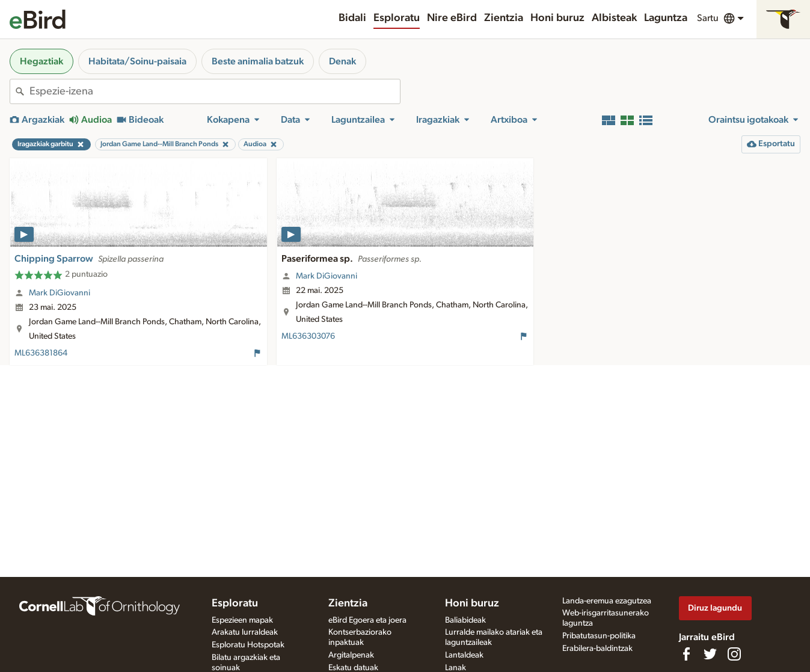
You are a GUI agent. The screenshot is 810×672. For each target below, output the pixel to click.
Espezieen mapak (242, 620)
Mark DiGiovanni (60, 293)
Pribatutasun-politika (599, 636)
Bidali (352, 18)
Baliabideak (465, 620)
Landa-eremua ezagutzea (607, 601)
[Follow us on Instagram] (734, 654)
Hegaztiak (41, 61)
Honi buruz (557, 18)
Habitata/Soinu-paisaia (137, 61)
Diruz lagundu (715, 608)
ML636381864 (41, 353)
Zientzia (504, 18)
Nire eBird (452, 18)
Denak (342, 61)
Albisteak (614, 18)
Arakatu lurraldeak (245, 632)
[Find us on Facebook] (686, 654)
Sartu (708, 18)
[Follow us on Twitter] (710, 654)
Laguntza (666, 18)
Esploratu (397, 18)
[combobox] (215, 91)
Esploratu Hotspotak (248, 645)
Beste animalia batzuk (258, 61)
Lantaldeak (464, 655)
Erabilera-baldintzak (597, 649)
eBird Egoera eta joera (367, 620)
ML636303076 (308, 336)
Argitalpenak (351, 655)
